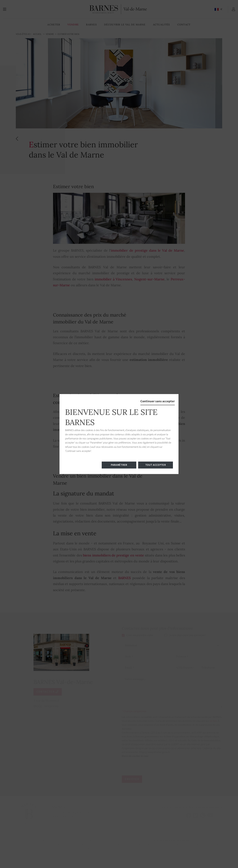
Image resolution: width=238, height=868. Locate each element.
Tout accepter (156, 465)
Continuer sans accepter (158, 401)
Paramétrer (119, 465)
